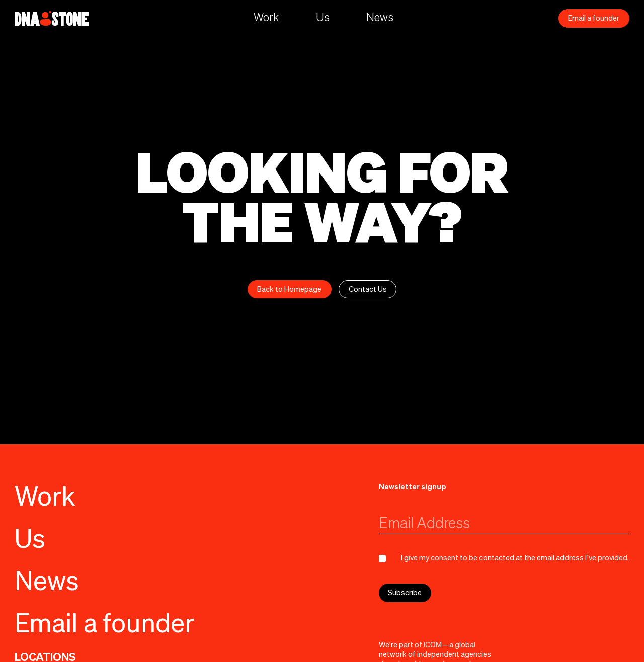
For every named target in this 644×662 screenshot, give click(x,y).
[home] (52, 18)
